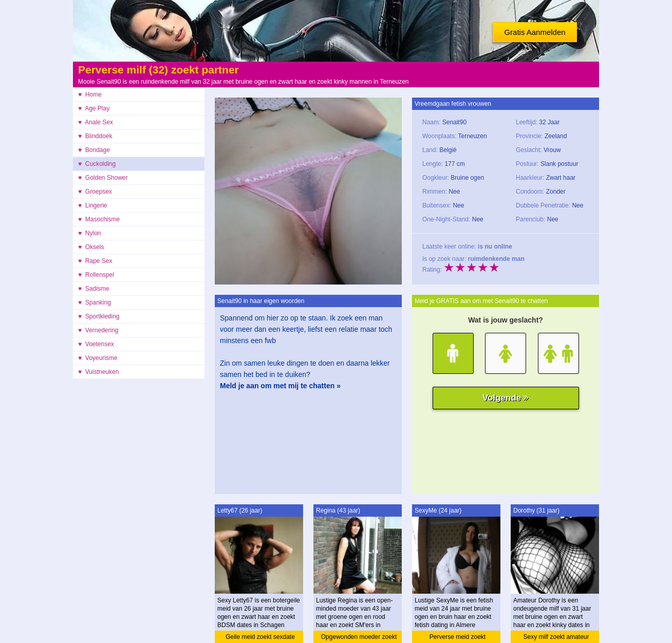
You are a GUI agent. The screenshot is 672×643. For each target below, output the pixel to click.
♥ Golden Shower (103, 178)
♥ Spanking (95, 302)
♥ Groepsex (95, 192)
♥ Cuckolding (97, 164)
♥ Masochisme (99, 219)
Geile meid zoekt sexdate (260, 637)
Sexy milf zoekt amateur (556, 637)
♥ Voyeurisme (98, 358)
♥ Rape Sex (95, 261)
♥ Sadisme (94, 289)
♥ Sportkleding (99, 316)
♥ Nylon (89, 233)
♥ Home (90, 94)
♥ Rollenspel (96, 275)
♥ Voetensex (96, 344)
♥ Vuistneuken (98, 372)
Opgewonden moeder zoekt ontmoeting (359, 638)
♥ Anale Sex (96, 122)
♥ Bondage (94, 150)
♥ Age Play (94, 108)
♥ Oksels (91, 247)
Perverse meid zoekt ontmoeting (458, 638)
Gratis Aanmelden (535, 32)
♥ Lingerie (93, 205)
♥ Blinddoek (95, 136)
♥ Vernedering (98, 330)
